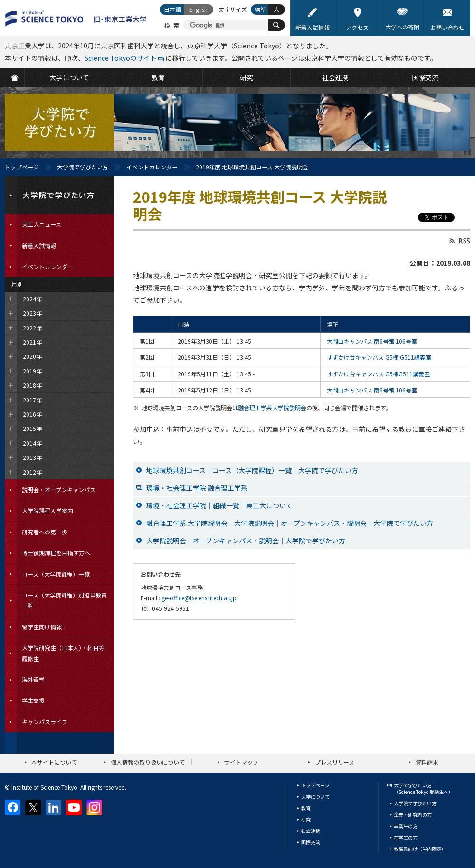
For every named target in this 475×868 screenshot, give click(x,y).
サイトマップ (241, 762)
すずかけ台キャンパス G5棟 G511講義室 (379, 357)
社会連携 (311, 831)
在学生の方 (406, 837)
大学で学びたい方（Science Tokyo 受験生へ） (423, 789)
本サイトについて (54, 762)
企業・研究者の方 (413, 815)
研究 (306, 819)
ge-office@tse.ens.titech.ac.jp (199, 598)
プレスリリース (335, 762)
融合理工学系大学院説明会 (272, 407)
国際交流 (311, 842)
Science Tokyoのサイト (121, 58)
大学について (315, 797)
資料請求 (427, 762)
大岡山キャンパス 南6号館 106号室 (372, 341)
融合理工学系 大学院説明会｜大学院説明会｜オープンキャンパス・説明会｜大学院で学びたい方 (290, 523)
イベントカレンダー (152, 167)
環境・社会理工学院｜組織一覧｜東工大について (219, 505)
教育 (306, 808)
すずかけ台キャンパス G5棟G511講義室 (378, 374)
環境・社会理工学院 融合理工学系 (197, 488)
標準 (260, 9)
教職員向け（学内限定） (420, 849)
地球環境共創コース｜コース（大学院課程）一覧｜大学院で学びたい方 (252, 470)
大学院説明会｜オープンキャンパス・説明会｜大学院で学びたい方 (246, 541)
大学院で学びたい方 (83, 167)
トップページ (22, 167)
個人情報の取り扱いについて (148, 762)
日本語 (172, 9)
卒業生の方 (406, 826)
